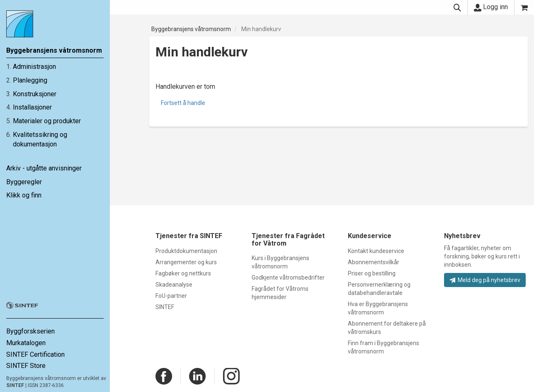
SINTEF (15, 385)
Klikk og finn (24, 195)
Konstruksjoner (35, 94)
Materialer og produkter (47, 121)
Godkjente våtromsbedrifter (288, 278)
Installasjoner (32, 107)
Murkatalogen (26, 343)
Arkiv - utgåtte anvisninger (44, 168)
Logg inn (491, 7)
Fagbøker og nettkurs (183, 273)
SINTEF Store (26, 366)
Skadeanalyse (174, 285)
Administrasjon (34, 67)
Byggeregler (24, 182)
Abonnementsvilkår (374, 262)
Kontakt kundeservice (376, 251)
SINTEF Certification (35, 354)
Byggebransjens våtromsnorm (191, 29)
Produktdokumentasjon (186, 251)
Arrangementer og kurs (186, 262)
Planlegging (30, 80)
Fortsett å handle (183, 103)
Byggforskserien (30, 331)
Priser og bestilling (372, 273)
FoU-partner (171, 296)
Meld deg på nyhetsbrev (485, 280)
